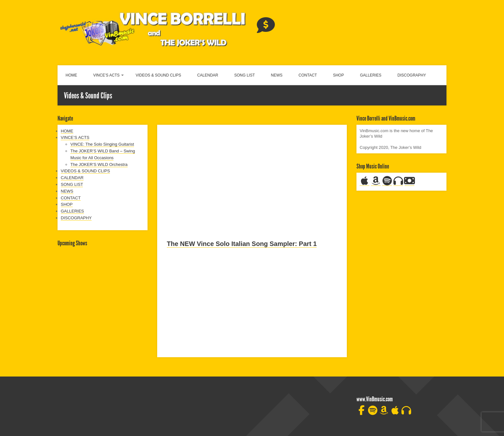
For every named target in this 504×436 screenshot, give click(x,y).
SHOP (338, 75)
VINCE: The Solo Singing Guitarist (102, 144)
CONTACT (308, 75)
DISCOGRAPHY (412, 75)
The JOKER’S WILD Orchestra (99, 164)
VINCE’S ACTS (106, 75)
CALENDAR (207, 75)
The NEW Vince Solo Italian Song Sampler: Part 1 (242, 244)
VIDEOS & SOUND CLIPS (158, 75)
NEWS (277, 75)
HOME (71, 75)
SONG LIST (245, 75)
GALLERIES (371, 75)
